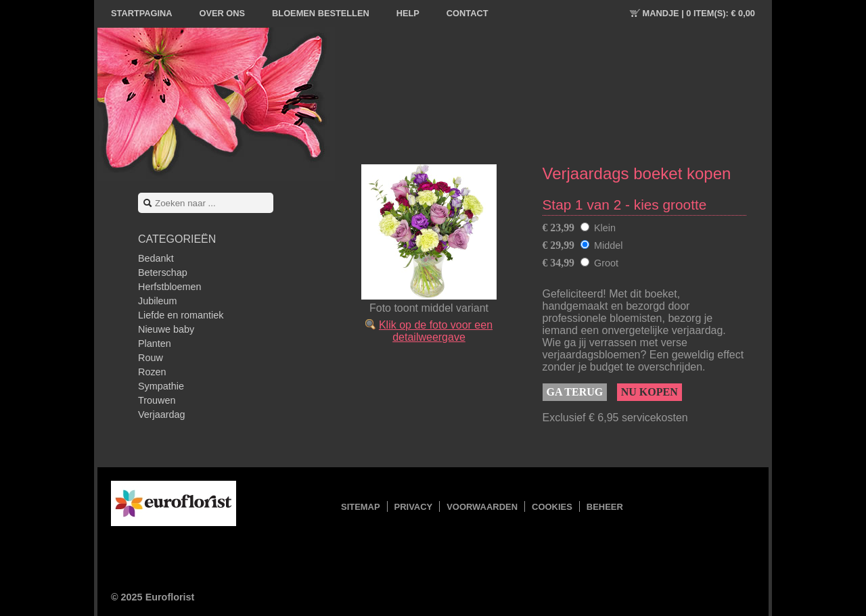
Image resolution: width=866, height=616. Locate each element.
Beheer (605, 507)
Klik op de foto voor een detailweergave (436, 331)
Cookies (552, 507)
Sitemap (361, 507)
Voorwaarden (482, 507)
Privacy (414, 507)
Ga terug (575, 392)
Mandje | (699, 13)
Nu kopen (649, 392)
